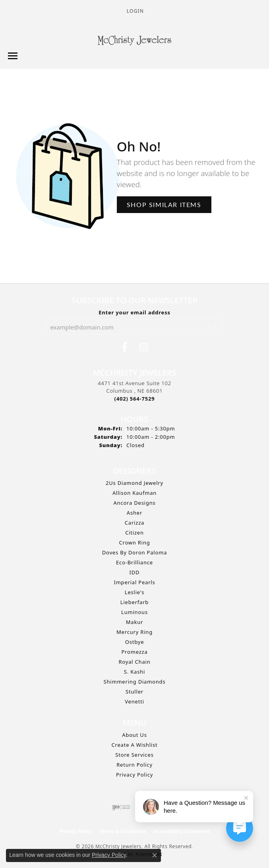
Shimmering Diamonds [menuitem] (135, 682)
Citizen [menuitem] (134, 533)
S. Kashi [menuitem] (134, 672)
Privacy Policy (134, 775)
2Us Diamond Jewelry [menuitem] (134, 483)
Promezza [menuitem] (134, 652)
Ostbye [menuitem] (135, 642)
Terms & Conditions (123, 831)
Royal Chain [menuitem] (134, 662)
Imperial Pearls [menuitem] (134, 582)
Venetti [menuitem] (134, 701)
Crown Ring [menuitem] (134, 542)
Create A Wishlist (135, 745)
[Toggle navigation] (13, 56)
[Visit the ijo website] (121, 807)
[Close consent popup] (155, 855)
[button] (134, 11)
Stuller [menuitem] (134, 692)
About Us (134, 735)
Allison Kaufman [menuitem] (134, 493)
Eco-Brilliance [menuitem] (134, 562)
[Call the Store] (135, 399)
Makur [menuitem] (134, 622)
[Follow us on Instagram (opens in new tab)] (144, 347)
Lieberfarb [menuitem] (134, 602)
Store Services (134, 755)
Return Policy (134, 765)
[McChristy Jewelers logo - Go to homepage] (134, 41)
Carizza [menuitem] (134, 523)
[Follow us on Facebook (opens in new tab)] (125, 347)
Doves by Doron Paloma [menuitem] (134, 552)
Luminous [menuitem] (134, 612)
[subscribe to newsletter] (212, 327)
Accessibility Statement (182, 831)
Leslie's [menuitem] (134, 592)
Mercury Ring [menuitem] (134, 632)
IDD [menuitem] (135, 572)
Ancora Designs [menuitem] (134, 503)
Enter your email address (134, 312)
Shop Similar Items (164, 204)
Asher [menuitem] (134, 513)
